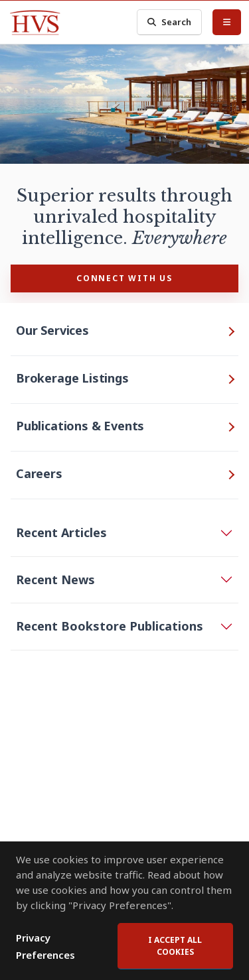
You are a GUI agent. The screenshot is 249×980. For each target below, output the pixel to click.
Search (169, 22)
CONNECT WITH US (124, 278)
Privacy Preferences (45, 946)
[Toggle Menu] (227, 22)
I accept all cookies (175, 946)
